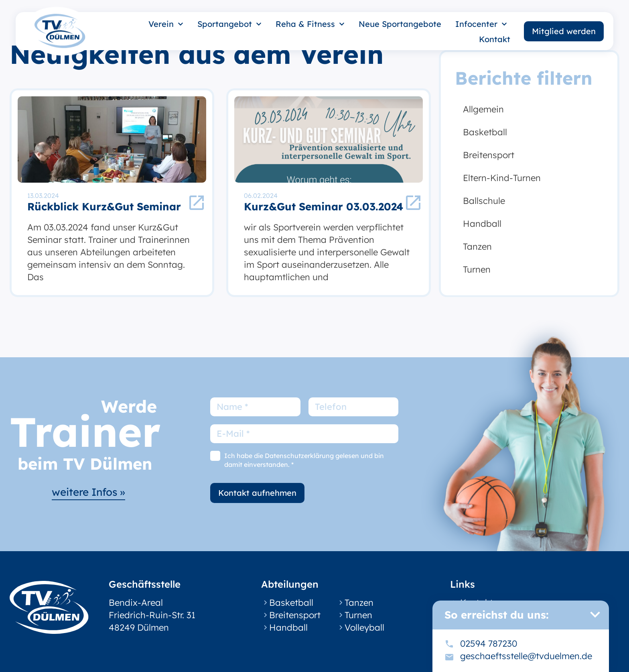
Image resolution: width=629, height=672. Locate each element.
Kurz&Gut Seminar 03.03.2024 (324, 207)
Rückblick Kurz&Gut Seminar (104, 207)
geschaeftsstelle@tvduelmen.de (526, 656)
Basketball (485, 132)
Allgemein (483, 109)
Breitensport (489, 155)
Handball (482, 224)
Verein (166, 24)
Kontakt (495, 39)
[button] (595, 615)
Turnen (477, 269)
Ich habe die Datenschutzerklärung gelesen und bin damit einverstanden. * (304, 460)
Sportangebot (229, 24)
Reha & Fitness (310, 24)
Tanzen (477, 246)
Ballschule (484, 201)
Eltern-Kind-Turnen (502, 178)
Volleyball (364, 627)
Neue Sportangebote (400, 24)
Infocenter (481, 24)
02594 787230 (489, 643)
